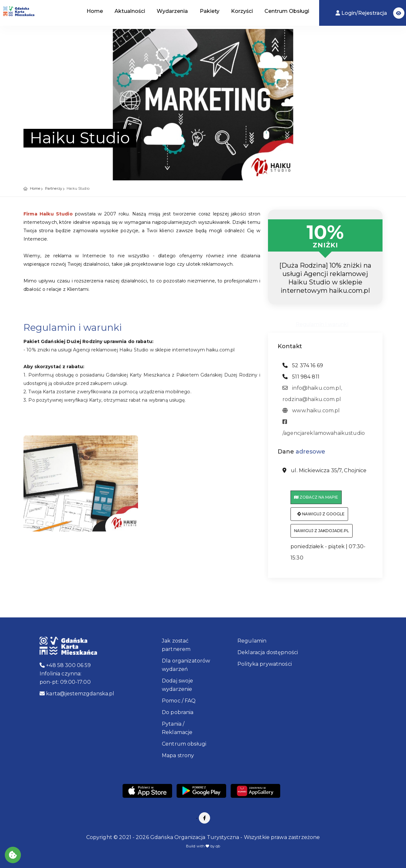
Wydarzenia (172, 11)
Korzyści (242, 11)
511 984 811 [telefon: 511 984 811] (301, 380)
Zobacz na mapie (316, 501)
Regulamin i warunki (322, 322)
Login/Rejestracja (362, 13)
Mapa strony (178, 755)
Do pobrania (178, 712)
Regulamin (252, 641)
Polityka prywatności (265, 664)
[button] (399, 13)
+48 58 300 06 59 (65, 665)
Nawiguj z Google (321, 517)
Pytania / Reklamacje (177, 728)
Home (95, 11)
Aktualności (130, 11)
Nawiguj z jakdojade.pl (322, 534)
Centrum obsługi (184, 744)
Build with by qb (203, 846)
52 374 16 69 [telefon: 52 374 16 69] (303, 369)
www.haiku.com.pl (311, 414)
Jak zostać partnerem (176, 645)
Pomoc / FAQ (179, 701)
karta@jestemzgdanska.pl (77, 694)
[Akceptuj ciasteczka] (13, 855)
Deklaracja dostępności (268, 652)
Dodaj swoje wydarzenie (178, 685)
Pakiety (210, 11)
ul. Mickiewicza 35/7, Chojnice (324, 474)
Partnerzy (54, 188)
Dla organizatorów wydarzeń (186, 665)
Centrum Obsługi (287, 11)
